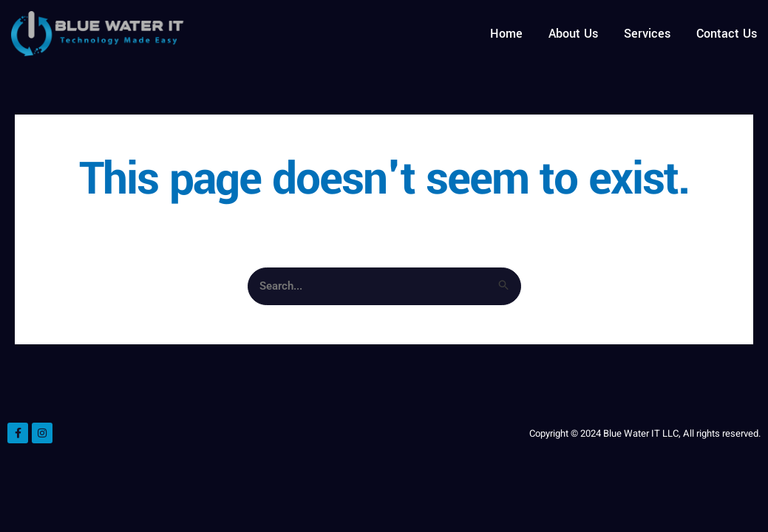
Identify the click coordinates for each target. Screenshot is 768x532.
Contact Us (727, 34)
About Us (573, 34)
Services (647, 34)
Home (506, 34)
